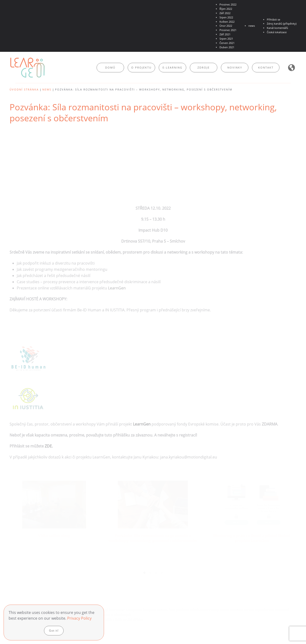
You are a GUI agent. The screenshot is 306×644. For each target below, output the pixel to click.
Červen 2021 (227, 43)
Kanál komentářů (277, 28)
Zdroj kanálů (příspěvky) (282, 24)
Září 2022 (225, 13)
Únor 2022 (226, 26)
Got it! (54, 631)
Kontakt (266, 67)
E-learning (172, 67)
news (252, 26)
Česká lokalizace (277, 32)
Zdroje (204, 67)
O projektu (141, 67)
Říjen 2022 (226, 9)
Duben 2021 (227, 47)
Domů (110, 67)
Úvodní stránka (24, 89)
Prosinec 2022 (228, 4)
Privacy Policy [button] (79, 618)
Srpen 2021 (226, 39)
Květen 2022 (227, 22)
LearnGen (116, 288)
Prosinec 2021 (228, 30)
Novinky (235, 67)
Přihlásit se (273, 19)
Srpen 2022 (226, 17)
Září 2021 (225, 34)
